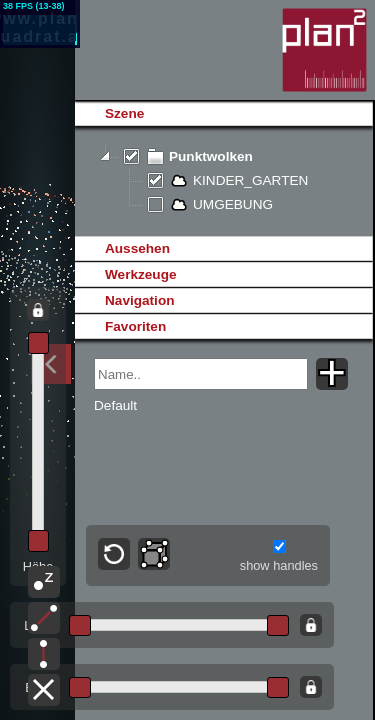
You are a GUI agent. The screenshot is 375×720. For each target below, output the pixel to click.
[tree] (223, 181)
